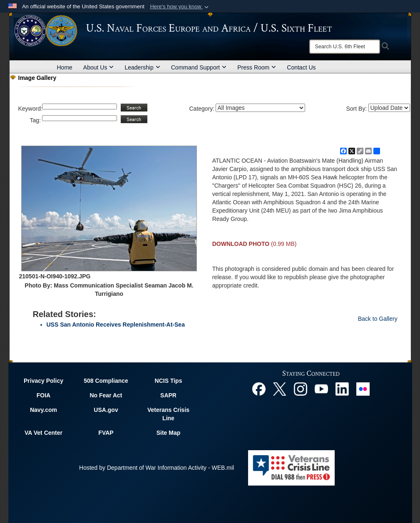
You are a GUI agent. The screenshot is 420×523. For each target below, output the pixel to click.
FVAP (106, 433)
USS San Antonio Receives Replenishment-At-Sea (116, 325)
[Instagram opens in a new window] (301, 388)
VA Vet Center (43, 433)
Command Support (199, 67)
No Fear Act (106, 395)
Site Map (169, 433)
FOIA (43, 395)
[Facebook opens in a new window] (259, 388)
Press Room (257, 67)
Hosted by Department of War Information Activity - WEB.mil (157, 468)
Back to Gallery (378, 319)
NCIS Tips (169, 381)
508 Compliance (106, 381)
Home (65, 67)
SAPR (168, 395)
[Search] (345, 47)
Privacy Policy (43, 381)
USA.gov (106, 410)
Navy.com (43, 410)
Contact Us (301, 67)
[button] (180, 7)
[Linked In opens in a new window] (342, 388)
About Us (99, 67)
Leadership (142, 67)
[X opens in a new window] (280, 388)
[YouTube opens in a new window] (321, 388)
